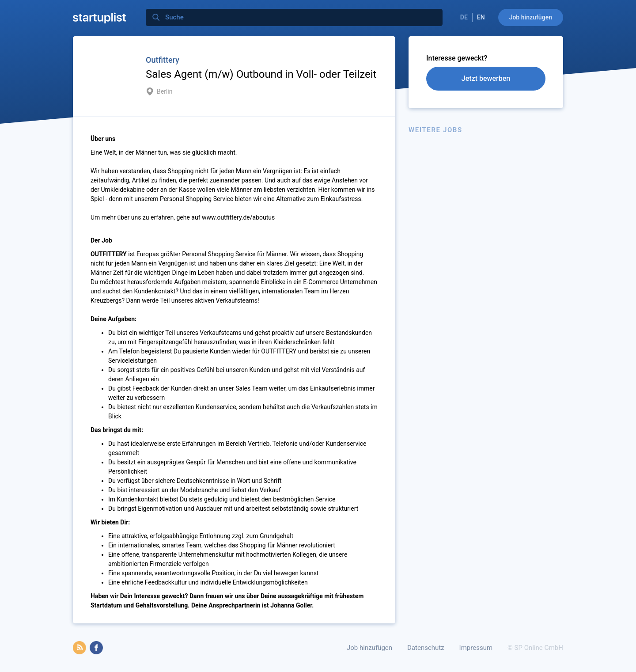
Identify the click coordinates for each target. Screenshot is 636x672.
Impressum (476, 648)
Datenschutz (426, 648)
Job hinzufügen (531, 17)
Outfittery (163, 60)
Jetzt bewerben (486, 78)
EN (481, 17)
